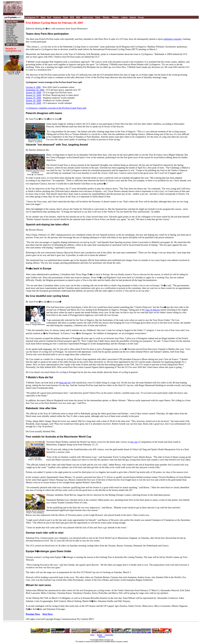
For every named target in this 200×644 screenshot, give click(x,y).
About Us (102, 637)
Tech (49, 17)
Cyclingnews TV (31, 17)
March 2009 (10, 27)
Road (65, 17)
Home (92, 635)
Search (133, 17)
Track (98, 17)
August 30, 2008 (33, 92)
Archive (99, 635)
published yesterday (173, 39)
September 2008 (12, 37)
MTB (72, 17)
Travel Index (109, 635)
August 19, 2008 (33, 98)
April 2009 (10, 29)
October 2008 (11, 39)
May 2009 (10, 30)
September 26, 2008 (35, 90)
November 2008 (12, 41)
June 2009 (10, 32)
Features (57, 17)
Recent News (12, 22)
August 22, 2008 (33, 95)
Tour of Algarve (153, 310)
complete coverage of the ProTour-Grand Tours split (56, 108)
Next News (47, 614)
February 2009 (11, 25)
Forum (141, 17)
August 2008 (11, 36)
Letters (125, 17)
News (43, 17)
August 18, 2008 (33, 100)
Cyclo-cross (88, 17)
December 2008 (12, 43)
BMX (78, 17)
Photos (106, 17)
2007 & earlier (12, 45)
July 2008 (10, 34)
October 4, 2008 (33, 87)
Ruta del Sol (65, 383)
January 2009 (11, 24)
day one (134, 442)
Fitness (115, 17)
